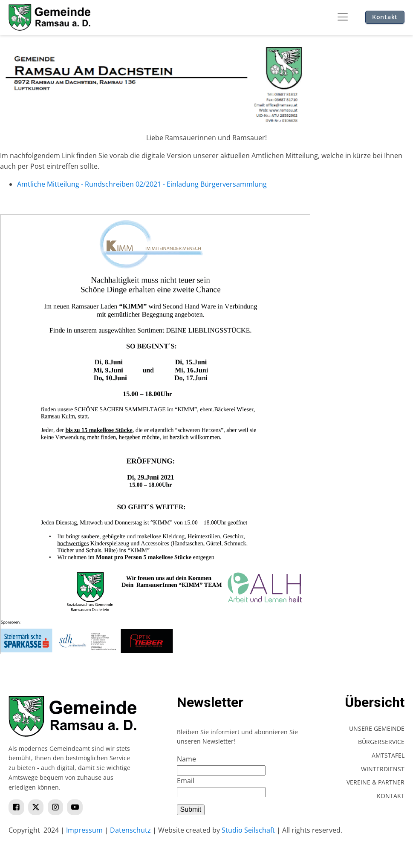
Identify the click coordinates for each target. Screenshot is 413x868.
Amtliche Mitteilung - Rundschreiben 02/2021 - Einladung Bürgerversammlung (142, 184)
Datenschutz (130, 830)
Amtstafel (388, 755)
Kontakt (385, 17)
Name (186, 759)
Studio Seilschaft (248, 830)
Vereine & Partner (375, 782)
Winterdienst (383, 769)
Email (186, 781)
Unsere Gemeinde (377, 728)
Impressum (84, 830)
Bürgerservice (381, 742)
